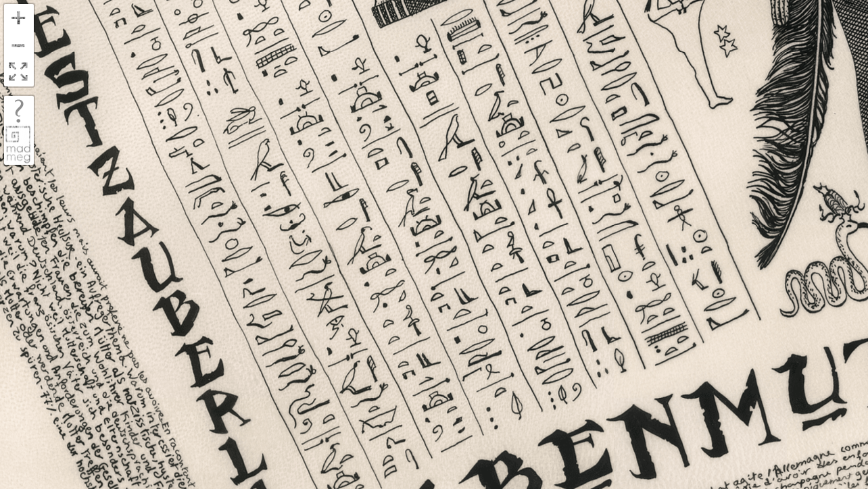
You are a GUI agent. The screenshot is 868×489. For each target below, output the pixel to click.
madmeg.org (18, 144)
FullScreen (18, 73)
